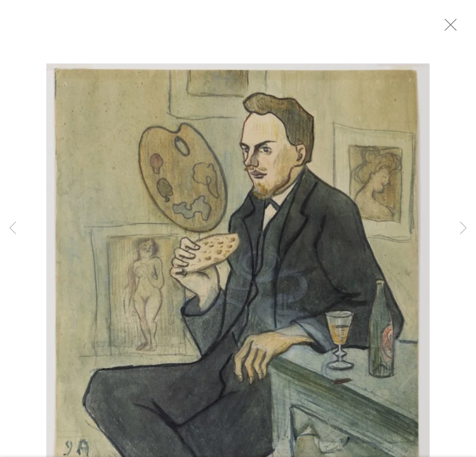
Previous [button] (13, 228)
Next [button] (463, 228)
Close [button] (456, 29)
